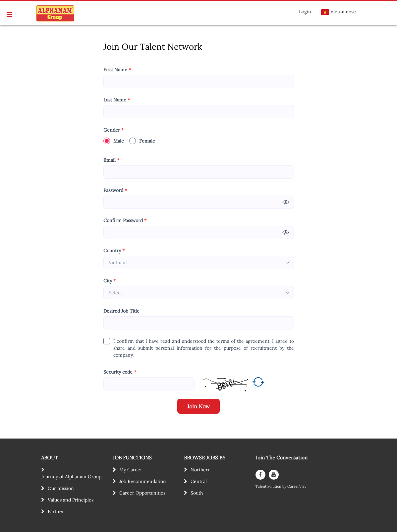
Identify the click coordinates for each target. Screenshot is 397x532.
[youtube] (274, 475)
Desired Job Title (121, 311)
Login (305, 12)
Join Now (198, 406)
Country (114, 251)
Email (111, 160)
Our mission (61, 488)
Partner (56, 511)
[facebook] (260, 475)
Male (114, 141)
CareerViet (297, 486)
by (285, 486)
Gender (113, 130)
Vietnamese (339, 12)
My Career (131, 470)
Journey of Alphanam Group (71, 477)
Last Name (117, 100)
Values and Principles (71, 500)
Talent (261, 486)
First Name (117, 70)
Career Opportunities (142, 493)
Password (115, 190)
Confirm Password (125, 221)
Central (199, 481)
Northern (201, 470)
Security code (120, 372)
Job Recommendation (143, 481)
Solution (275, 486)
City (110, 281)
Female (142, 141)
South (197, 493)
